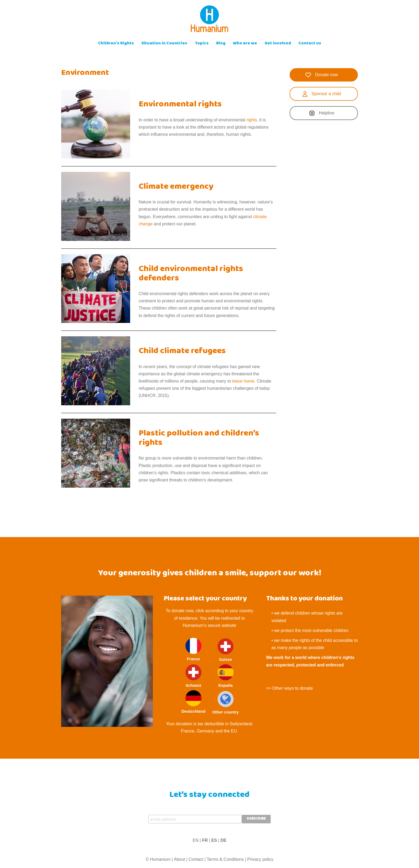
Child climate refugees (182, 352)
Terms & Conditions (225, 859)
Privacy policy (260, 859)
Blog (221, 44)
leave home (243, 381)
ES (214, 840)
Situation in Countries (164, 44)
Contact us (310, 44)
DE (223, 840)
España (226, 676)
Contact (196, 859)
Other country (225, 703)
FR (205, 840)
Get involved (278, 44)
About (180, 859)
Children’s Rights (116, 44)
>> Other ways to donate (290, 688)
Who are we (245, 44)
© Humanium (158, 859)
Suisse (226, 650)
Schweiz (193, 676)
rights (252, 120)
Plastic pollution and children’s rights (199, 439)
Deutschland (193, 702)
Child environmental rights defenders (191, 274)
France (193, 649)
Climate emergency (176, 187)
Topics (202, 44)
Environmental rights (180, 105)
